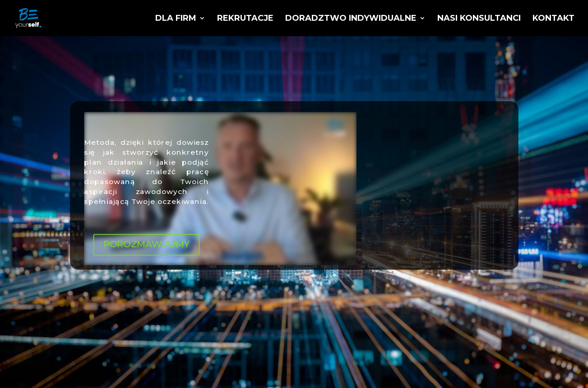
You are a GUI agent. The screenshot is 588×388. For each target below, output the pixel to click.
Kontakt (553, 19)
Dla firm (176, 19)
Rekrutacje (245, 19)
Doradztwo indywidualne (351, 19)
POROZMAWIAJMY (146, 244)
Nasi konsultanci (479, 19)
